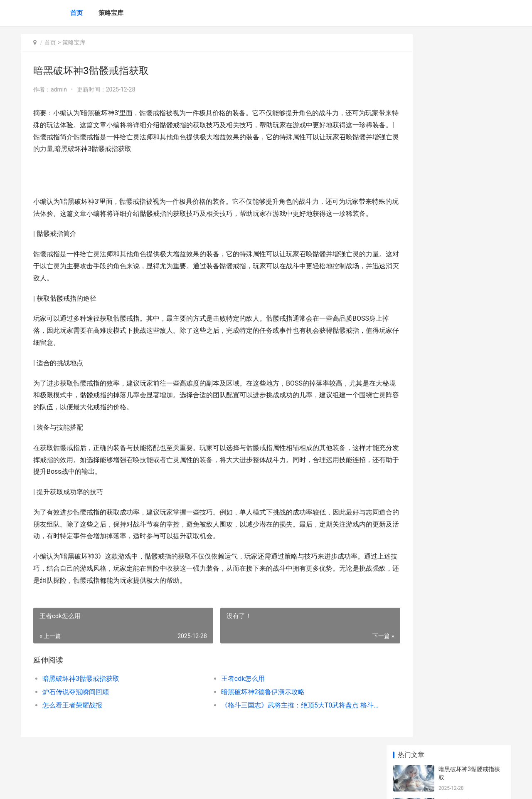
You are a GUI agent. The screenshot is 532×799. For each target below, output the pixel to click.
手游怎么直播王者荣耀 (468, 346)
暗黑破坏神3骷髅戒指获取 (81, 691)
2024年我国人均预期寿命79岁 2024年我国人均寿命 (471, 577)
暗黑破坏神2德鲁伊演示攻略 (245, 704)
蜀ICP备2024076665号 (134, 786)
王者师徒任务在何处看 (468, 281)
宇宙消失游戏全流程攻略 (470, 378)
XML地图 (171, 786)
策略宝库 (111, 13)
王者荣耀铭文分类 (462, 248)
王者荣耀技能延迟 (462, 313)
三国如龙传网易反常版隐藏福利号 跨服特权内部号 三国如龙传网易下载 (471, 609)
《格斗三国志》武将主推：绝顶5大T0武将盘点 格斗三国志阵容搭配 (276, 717)
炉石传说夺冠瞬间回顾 (76, 704)
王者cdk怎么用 (226, 691)
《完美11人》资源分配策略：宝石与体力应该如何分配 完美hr (471, 479)
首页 (76, 13)
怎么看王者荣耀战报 (72, 717)
